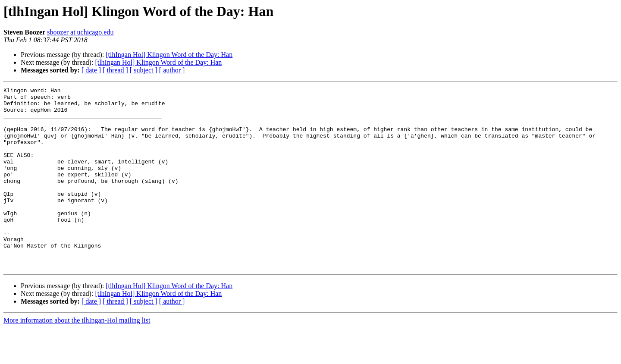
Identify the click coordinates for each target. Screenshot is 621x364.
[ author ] (172, 70)
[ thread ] (115, 70)
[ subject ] (144, 70)
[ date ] (91, 70)
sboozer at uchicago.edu (80, 32)
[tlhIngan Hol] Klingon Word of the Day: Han (169, 55)
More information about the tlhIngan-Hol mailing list (77, 356)
